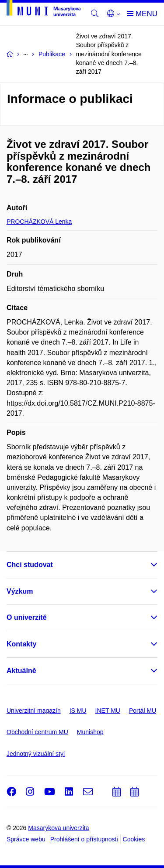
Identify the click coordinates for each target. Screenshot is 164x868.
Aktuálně (21, 671)
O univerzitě (27, 617)
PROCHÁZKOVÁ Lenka (39, 222)
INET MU (108, 711)
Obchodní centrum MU (37, 732)
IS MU (78, 711)
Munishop (90, 732)
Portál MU (143, 711)
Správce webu (26, 839)
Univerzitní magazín (34, 711)
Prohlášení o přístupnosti (84, 839)
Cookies (134, 839)
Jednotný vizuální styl (36, 754)
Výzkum (20, 591)
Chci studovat (30, 565)
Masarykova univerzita (58, 828)
